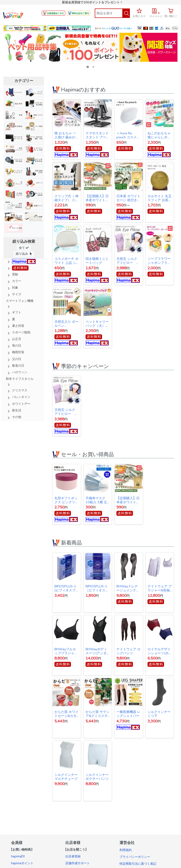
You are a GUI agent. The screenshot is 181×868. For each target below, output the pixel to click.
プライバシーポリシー (135, 857)
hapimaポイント (22, 863)
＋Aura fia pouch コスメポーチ (128, 135)
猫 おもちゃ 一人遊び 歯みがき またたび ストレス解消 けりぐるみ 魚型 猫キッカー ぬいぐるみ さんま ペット (66, 135)
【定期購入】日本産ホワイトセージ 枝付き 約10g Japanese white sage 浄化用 (97, 198)
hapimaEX (18, 856)
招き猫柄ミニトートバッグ (97, 261)
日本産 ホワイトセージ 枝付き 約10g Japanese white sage (128, 198)
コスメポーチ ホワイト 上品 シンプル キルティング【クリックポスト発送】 (66, 261)
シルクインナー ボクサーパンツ (97, 777)
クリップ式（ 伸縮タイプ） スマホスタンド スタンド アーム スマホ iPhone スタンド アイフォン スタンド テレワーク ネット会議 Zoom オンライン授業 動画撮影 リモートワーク (66, 198)
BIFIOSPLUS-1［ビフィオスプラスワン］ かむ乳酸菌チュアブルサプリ (98, 588)
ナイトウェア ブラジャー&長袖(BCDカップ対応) (160, 588)
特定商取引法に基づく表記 (138, 864)
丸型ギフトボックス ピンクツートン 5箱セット (66, 500)
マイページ (156, 16)
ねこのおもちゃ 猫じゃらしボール (160, 135)
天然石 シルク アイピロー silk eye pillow (127, 261)
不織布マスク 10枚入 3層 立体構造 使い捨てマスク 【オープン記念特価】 (98, 500)
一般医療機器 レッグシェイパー (128, 714)
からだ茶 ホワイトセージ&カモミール (66, 714)
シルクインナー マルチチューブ (66, 777)
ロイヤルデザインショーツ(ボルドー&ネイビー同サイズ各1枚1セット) (160, 651)
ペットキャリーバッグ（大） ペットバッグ (97, 324)
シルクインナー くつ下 (159, 714)
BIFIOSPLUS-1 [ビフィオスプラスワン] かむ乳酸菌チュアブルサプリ (67, 588)
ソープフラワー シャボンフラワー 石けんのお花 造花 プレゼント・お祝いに (160, 261)
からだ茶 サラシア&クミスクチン (98, 714)
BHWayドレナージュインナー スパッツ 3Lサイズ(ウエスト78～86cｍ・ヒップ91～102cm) (128, 588)
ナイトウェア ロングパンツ (128, 651)
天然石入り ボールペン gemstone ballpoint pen (66, 324)
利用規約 (126, 850)
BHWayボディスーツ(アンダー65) (98, 651)
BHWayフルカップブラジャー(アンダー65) (66, 651)
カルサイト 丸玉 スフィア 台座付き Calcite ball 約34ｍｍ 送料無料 (160, 198)
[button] (156, 12)
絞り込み (24, 254)
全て (24, 248)
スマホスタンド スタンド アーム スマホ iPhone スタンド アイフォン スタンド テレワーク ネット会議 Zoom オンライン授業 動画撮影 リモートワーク (98, 135)
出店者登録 (73, 856)
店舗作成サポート (78, 863)
